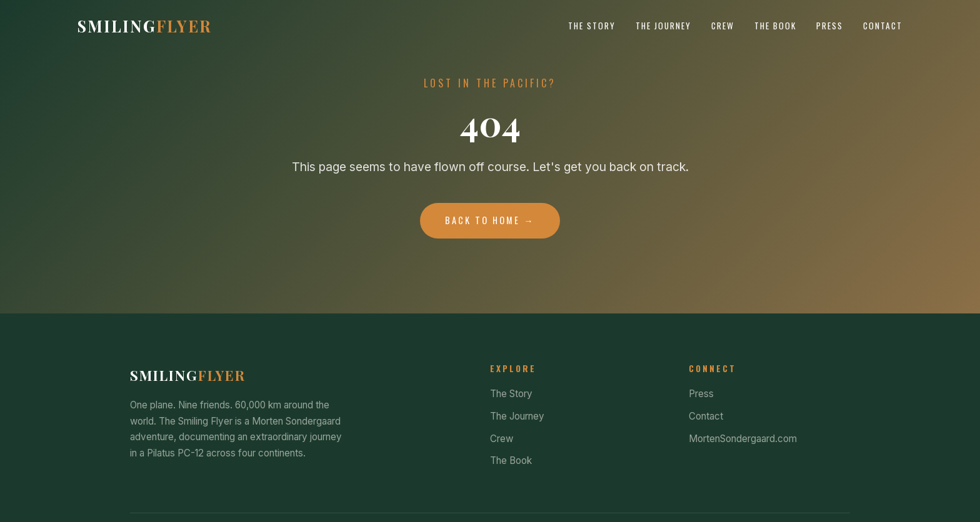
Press (830, 26)
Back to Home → (490, 220)
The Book (775, 26)
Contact (883, 26)
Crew (723, 26)
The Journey (663, 26)
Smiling (145, 26)
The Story (592, 26)
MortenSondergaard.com (743, 439)
